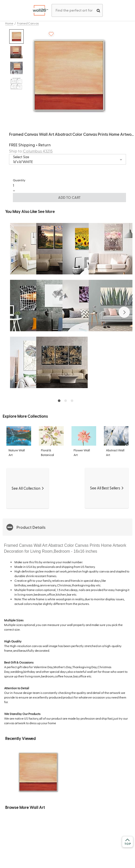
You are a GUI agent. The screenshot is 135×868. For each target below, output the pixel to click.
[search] (98, 10)
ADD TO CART (69, 197)
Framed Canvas (28, 23)
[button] (124, 312)
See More (46, 211)
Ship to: (31, 151)
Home (9, 23)
